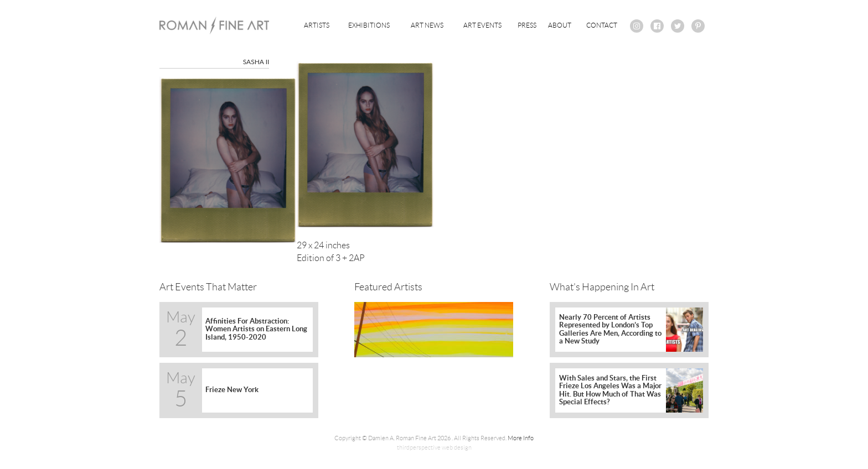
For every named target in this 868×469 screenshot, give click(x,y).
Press (527, 25)
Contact (602, 25)
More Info (521, 438)
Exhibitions (369, 25)
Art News (427, 25)
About (560, 25)
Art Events (482, 25)
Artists (317, 25)
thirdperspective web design (434, 447)
